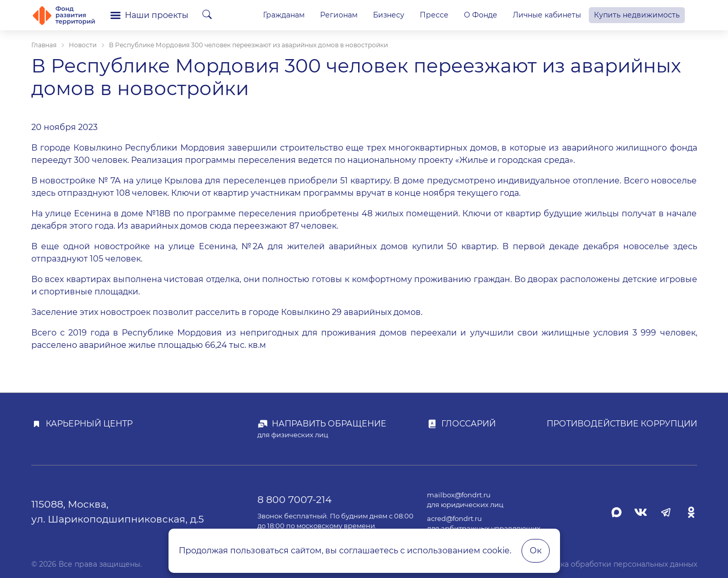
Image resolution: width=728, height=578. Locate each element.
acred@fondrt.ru (454, 519)
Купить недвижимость (637, 15)
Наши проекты (150, 15)
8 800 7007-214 (295, 499)
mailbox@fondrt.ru (459, 495)
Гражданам (284, 15)
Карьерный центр (89, 424)
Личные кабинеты (547, 15)
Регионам (339, 15)
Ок (536, 551)
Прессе (434, 15)
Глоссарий (469, 424)
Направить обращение (329, 424)
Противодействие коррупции (622, 424)
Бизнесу (389, 15)
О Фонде (481, 15)
